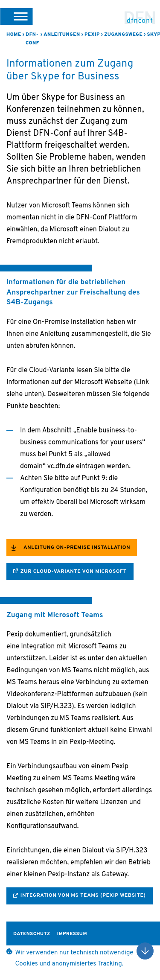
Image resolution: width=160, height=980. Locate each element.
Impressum (72, 934)
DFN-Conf (140, 18)
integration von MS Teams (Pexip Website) (83, 895)
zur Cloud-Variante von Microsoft (74, 572)
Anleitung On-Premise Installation (77, 548)
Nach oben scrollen (145, 951)
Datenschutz (32, 934)
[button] (16, 16)
